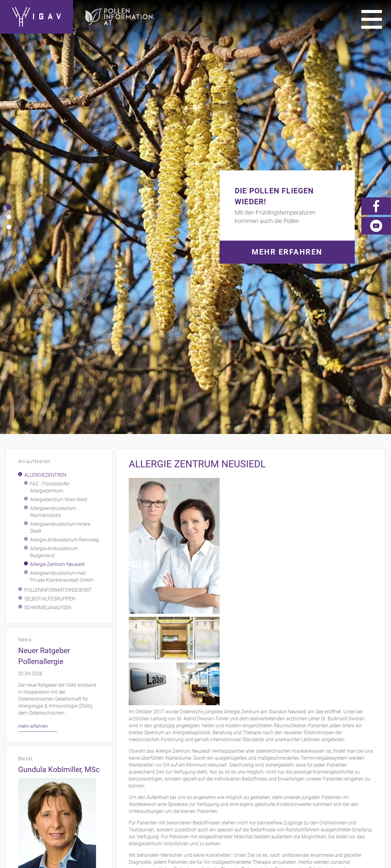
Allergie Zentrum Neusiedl (57, 239)
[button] (9, 44)
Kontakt (254, 760)
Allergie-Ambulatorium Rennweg (64, 215)
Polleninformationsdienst (58, 265)
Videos (329, 769)
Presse (376, 760)
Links (353, 760)
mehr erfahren (33, 401)
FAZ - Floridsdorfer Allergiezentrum (50, 162)
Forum (376, 769)
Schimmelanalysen (48, 283)
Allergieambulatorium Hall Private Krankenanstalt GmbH (62, 252)
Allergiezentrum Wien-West (59, 174)
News (352, 769)
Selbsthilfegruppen (50, 274)
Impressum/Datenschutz (305, 760)
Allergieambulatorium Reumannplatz (53, 187)
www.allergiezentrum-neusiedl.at (283, 683)
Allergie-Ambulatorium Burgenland (54, 227)
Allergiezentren (45, 150)
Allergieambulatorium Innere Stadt (60, 202)
